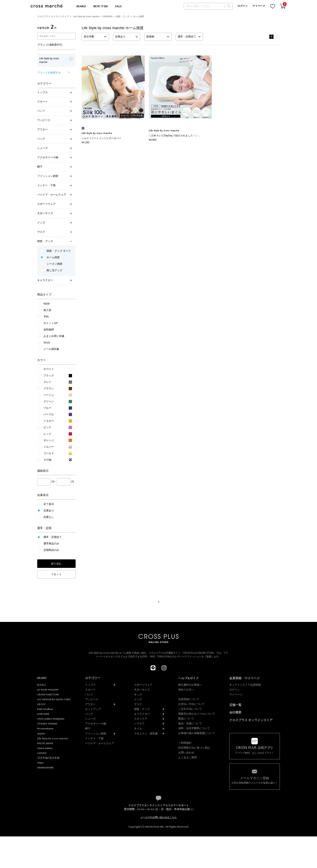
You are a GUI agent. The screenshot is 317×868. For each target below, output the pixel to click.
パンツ (55, 111)
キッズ (138, 694)
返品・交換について (190, 723)
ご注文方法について (190, 709)
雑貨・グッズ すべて (59, 251)
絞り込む (56, 564)
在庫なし (49, 517)
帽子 (55, 167)
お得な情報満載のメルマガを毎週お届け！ (255, 780)
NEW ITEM (100, 6)
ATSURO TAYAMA (47, 724)
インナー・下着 (55, 185)
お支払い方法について (191, 704)
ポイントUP (51, 323)
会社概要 (235, 712)
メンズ (55, 223)
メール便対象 (51, 349)
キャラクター (55, 280)
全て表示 (49, 504)
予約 (46, 317)
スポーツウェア (55, 204)
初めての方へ (186, 690)
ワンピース (55, 120)
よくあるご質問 (188, 757)
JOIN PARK (43, 714)
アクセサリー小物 (55, 157)
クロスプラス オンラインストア (53, 16)
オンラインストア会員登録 (245, 685)
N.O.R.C (42, 685)
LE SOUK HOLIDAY (48, 690)
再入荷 (47, 310)
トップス (55, 92)
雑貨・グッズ (123, 16)
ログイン (243, 6)
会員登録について (189, 699)
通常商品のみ (51, 543)
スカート (55, 101)
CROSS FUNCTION (48, 695)
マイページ (259, 6)
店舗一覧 (235, 705)
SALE (118, 6)
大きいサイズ (55, 213)
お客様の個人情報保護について (197, 733)
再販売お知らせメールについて (197, 714)
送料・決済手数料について (194, 728)
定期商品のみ (51, 550)
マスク (55, 232)
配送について (186, 719)
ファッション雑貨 (55, 176)
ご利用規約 (185, 743)
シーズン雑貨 (54, 264)
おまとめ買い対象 (54, 336)
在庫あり (49, 510)
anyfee (41, 734)
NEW (46, 304)
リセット (56, 574)
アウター (55, 129)
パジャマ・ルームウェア (55, 195)
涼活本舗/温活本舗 (48, 758)
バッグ (55, 139)
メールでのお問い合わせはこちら (158, 817)
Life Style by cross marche (86, 16)
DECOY (41, 704)
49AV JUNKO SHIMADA (51, 719)
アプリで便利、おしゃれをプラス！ (255, 750)
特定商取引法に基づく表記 (194, 748)
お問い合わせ (186, 753)
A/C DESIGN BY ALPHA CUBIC (54, 699)
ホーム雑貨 (138, 16)
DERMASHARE (45, 768)
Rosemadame (45, 729)
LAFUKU (42, 753)
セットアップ (93, 709)
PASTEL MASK (45, 743)
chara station (45, 748)
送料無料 (49, 330)
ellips (40, 763)
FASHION (108, 16)
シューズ (55, 148)
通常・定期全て (53, 537)
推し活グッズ (54, 270)
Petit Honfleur (45, 709)
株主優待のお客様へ (190, 685)
